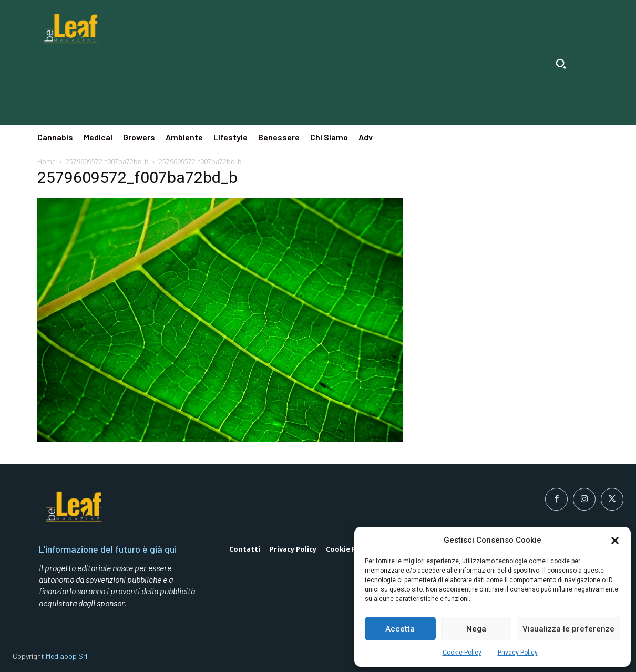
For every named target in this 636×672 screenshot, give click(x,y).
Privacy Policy (518, 653)
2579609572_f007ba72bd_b (107, 162)
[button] (615, 541)
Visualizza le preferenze (568, 629)
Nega (476, 629)
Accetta (400, 629)
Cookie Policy (462, 653)
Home (47, 162)
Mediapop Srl (66, 656)
